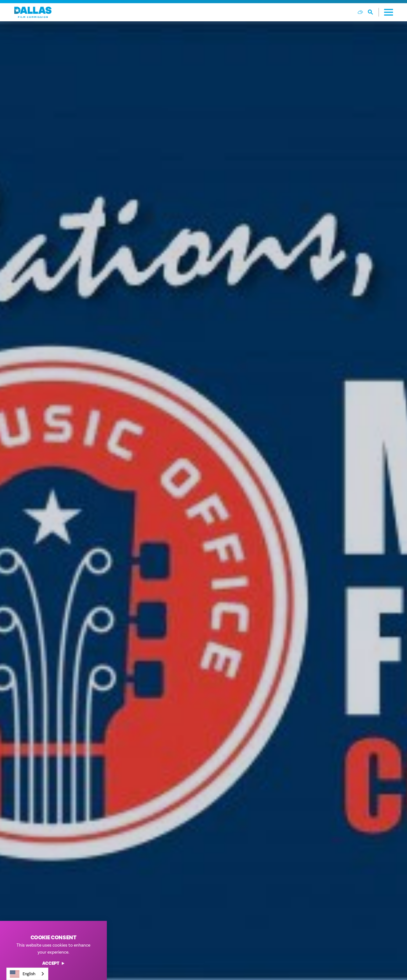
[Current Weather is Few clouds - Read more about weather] (360, 12)
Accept (54, 964)
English (23, 974)
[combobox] (27, 974)
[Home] (33, 12)
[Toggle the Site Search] (373, 12)
